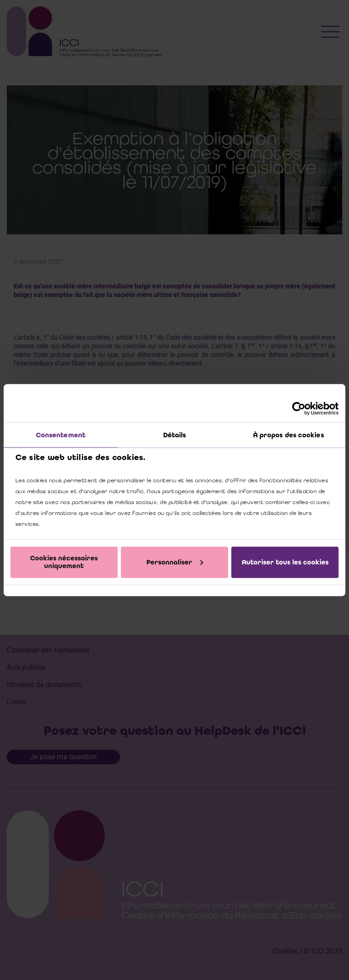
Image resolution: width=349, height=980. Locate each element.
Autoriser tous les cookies (285, 562)
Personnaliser (175, 562)
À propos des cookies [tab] (289, 435)
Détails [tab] (175, 435)
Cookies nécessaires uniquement (64, 562)
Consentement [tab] (61, 435)
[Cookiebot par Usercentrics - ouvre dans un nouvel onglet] (299, 409)
